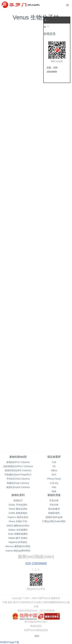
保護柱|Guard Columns (18, 487)
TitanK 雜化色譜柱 (18, 509)
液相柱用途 (54, 495)
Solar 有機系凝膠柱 (18, 534)
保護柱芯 (18, 500)
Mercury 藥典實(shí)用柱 (18, 546)
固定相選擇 (54, 457)
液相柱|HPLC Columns (18, 462)
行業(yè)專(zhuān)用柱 (54, 521)
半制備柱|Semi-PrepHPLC (18, 475)
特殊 (54, 491)
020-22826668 (36, 564)
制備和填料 (54, 513)
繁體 (37, 636)
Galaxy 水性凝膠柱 (18, 530)
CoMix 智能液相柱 (18, 513)
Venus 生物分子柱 (18, 521)
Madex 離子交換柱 (18, 538)
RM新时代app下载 (9, 642)
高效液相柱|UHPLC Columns (18, 466)
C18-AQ (54, 483)
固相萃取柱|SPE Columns (18, 470)
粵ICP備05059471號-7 (36, 622)
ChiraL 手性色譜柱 (18, 505)
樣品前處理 (54, 509)
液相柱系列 (18, 495)
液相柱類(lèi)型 (18, 457)
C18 (54, 462)
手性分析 (54, 505)
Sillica (54, 470)
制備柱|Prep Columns (18, 483)
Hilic (54, 487)
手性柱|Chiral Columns (18, 479)
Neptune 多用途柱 (18, 542)
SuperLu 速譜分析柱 (18, 517)
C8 (54, 466)
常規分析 (54, 500)
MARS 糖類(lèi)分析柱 (18, 526)
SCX (54, 475)
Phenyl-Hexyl (54, 479)
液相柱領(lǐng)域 (54, 517)
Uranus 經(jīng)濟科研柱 (18, 551)
